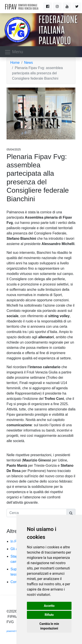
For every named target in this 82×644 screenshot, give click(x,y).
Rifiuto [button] (49, 615)
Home (15, 63)
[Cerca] (37, 513)
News (28, 63)
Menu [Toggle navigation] (14, 52)
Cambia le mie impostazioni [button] (49, 626)
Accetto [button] (49, 606)
